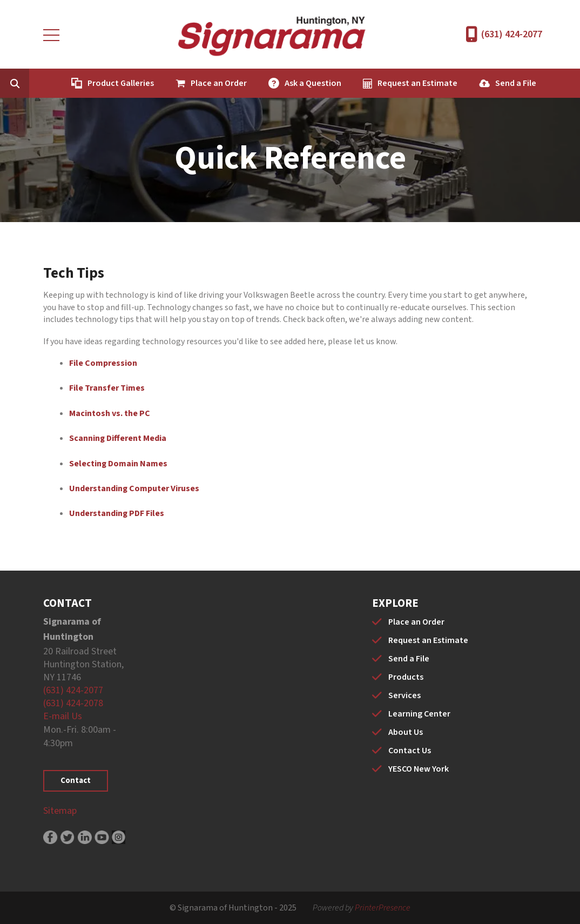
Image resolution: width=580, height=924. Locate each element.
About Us (406, 732)
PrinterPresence (383, 908)
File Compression (103, 363)
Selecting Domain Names (118, 464)
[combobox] (31, 83)
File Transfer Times (107, 388)
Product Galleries (121, 83)
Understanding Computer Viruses (134, 488)
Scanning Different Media (118, 438)
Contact (76, 781)
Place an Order (219, 83)
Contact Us (410, 751)
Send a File (516, 83)
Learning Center (419, 714)
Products (406, 677)
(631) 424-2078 (73, 703)
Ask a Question (313, 83)
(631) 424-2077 (512, 34)
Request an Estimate (417, 83)
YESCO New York (419, 769)
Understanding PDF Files (117, 513)
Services (404, 695)
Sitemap (60, 811)
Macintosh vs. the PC (110, 413)
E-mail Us (63, 716)
